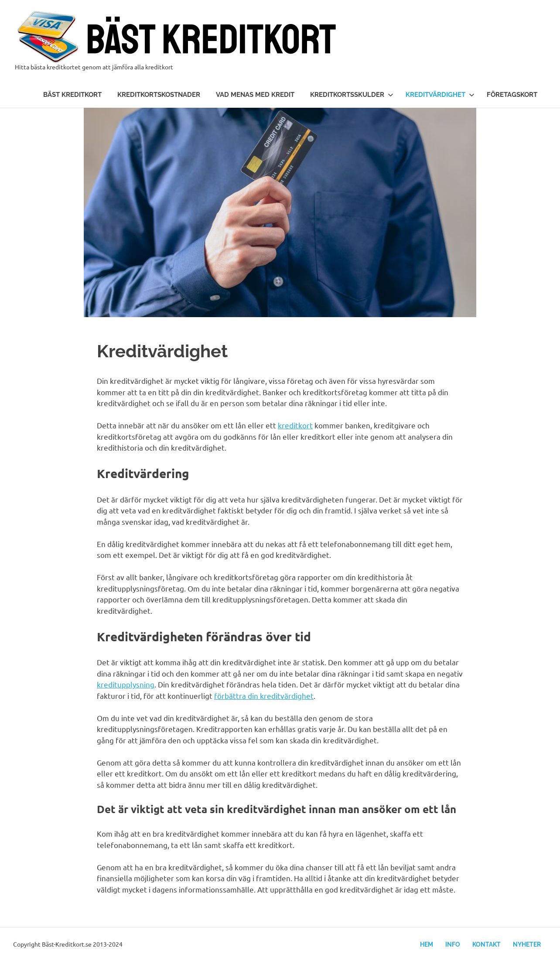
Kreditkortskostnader (159, 95)
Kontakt (487, 944)
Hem (427, 944)
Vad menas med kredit (255, 95)
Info (453, 944)
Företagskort (512, 95)
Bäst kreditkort (72, 95)
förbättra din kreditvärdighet (264, 696)
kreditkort (295, 425)
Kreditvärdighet (440, 95)
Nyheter (527, 944)
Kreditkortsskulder (352, 95)
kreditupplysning (126, 684)
